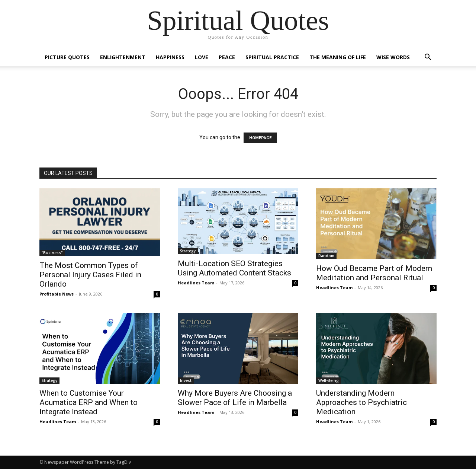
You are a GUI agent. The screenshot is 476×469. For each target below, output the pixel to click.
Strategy (188, 251)
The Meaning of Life (338, 57)
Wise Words (393, 57)
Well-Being (329, 380)
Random (326, 256)
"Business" (52, 253)
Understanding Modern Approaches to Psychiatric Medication (361, 402)
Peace (227, 57)
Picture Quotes (67, 57)
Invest (186, 380)
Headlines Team (196, 283)
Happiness (170, 57)
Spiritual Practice (272, 57)
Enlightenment (123, 57)
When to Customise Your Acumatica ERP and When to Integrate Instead (89, 402)
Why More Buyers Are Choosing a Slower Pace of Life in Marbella (235, 398)
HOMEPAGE (260, 138)
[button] (428, 58)
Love (202, 57)
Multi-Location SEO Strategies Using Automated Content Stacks (234, 268)
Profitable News (57, 294)
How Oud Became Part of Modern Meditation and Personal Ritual (374, 273)
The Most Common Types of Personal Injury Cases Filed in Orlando (90, 275)
